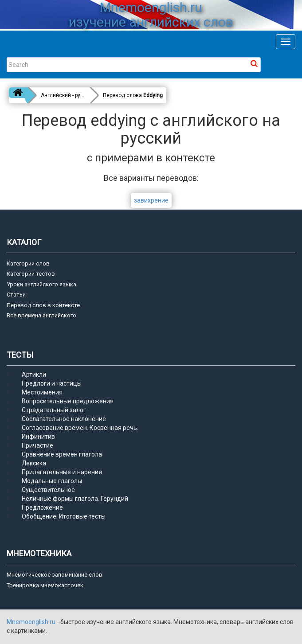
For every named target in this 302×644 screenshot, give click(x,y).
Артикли (34, 375)
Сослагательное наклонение (64, 419)
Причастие (37, 445)
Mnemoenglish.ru (32, 622)
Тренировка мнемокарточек (45, 585)
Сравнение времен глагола (62, 454)
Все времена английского (41, 315)
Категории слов (28, 263)
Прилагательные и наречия (62, 472)
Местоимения (42, 392)
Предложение (42, 507)
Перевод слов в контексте (43, 305)
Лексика (34, 463)
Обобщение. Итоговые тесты (64, 516)
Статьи (16, 295)
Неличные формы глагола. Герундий (75, 499)
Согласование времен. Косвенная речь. (80, 428)
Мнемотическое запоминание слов (55, 575)
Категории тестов (31, 274)
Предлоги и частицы (52, 383)
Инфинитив (38, 437)
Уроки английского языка (41, 284)
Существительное (48, 490)
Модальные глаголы (52, 481)
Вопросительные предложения (68, 401)
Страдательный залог (54, 410)
